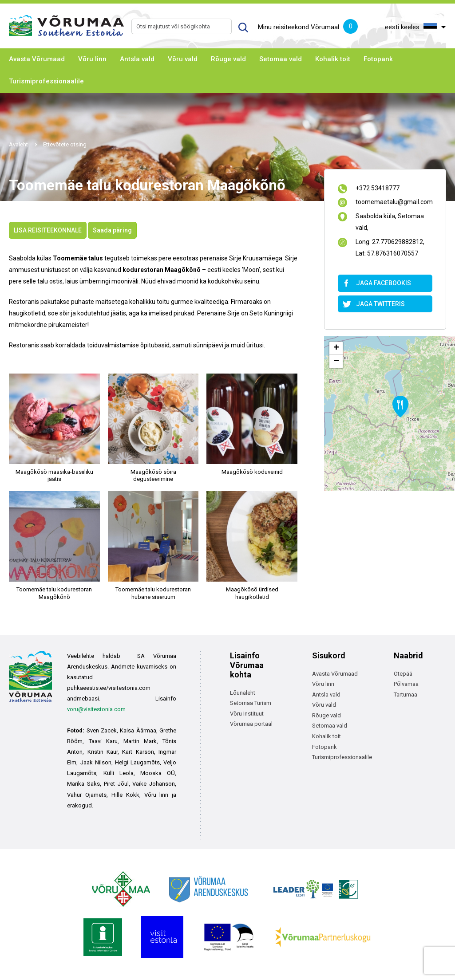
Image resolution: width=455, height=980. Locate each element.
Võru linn (92, 59)
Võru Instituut (247, 714)
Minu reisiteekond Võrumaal (308, 28)
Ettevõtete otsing (65, 144)
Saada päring (112, 230)
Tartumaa (406, 695)
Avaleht (18, 144)
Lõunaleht (243, 693)
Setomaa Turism (251, 703)
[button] (400, 407)
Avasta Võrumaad (37, 59)
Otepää (403, 674)
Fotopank (378, 59)
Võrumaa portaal (251, 724)
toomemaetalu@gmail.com (394, 203)
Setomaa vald (281, 59)
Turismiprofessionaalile (46, 81)
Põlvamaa (406, 684)
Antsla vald (137, 59)
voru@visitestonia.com (96, 709)
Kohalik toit (333, 59)
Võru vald (183, 59)
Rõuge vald (228, 59)
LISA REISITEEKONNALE (48, 230)
